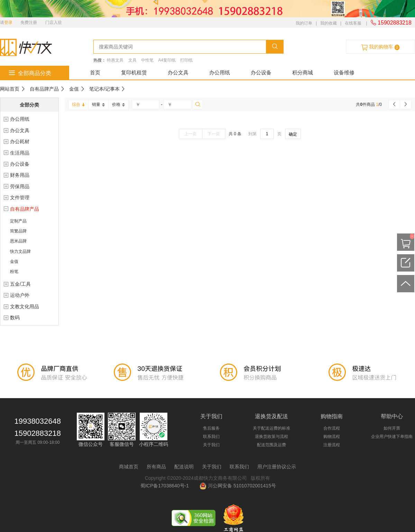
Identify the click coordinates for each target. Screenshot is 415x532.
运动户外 (20, 295)
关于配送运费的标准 (271, 428)
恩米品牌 (18, 241)
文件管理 (20, 198)
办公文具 (178, 72)
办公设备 (261, 72)
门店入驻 (54, 22)
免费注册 (29, 22)
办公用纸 (220, 72)
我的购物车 (380, 47)
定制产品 (18, 221)
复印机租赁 (134, 72)
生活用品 (20, 153)
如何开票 (392, 428)
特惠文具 (115, 60)
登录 (8, 22)
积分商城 (303, 72)
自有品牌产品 (44, 89)
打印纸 (186, 60)
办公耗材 (20, 141)
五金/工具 (20, 284)
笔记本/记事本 (104, 89)
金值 (74, 89)
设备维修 (344, 72)
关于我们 (211, 445)
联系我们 (211, 437)
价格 (118, 104)
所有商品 (156, 467)
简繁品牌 (18, 231)
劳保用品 (20, 186)
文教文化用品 (25, 306)
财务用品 (20, 175)
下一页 (214, 134)
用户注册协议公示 (277, 467)
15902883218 (391, 23)
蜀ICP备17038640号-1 (166, 486)
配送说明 (184, 467)
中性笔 (147, 60)
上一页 (191, 134)
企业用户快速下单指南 (392, 437)
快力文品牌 (20, 251)
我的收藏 (329, 23)
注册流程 (332, 445)
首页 (95, 72)
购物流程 (332, 437)
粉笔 (14, 272)
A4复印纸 (167, 60)
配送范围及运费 (271, 445)
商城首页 (129, 467)
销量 (98, 104)
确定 (293, 134)
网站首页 (10, 89)
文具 (132, 60)
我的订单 (304, 23)
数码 (15, 318)
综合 (78, 104)
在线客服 (353, 23)
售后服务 (211, 428)
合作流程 (332, 428)
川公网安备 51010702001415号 (238, 486)
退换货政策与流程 (271, 437)
